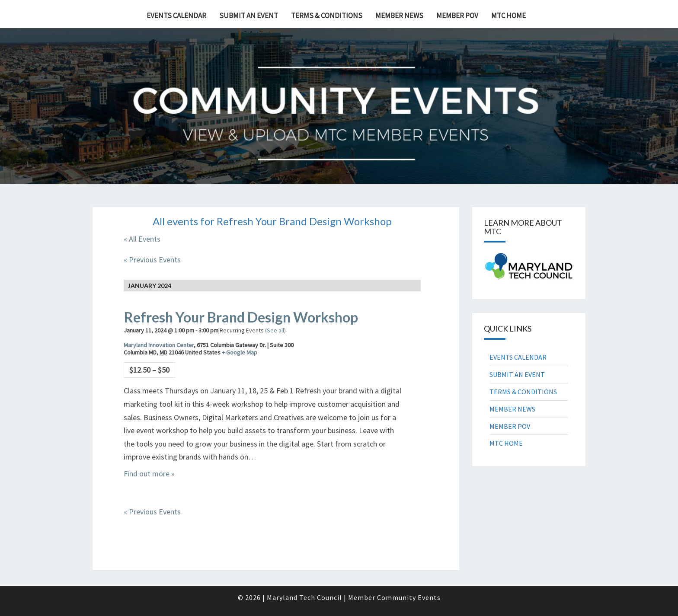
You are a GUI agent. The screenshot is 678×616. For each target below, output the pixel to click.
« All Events (142, 239)
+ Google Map (240, 352)
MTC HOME (508, 16)
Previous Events (152, 260)
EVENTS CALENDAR (176, 16)
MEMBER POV (457, 16)
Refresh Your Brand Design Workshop (241, 317)
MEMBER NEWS (399, 16)
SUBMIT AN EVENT (249, 16)
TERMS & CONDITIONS (327, 16)
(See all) (275, 330)
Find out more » (149, 474)
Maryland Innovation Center (159, 345)
